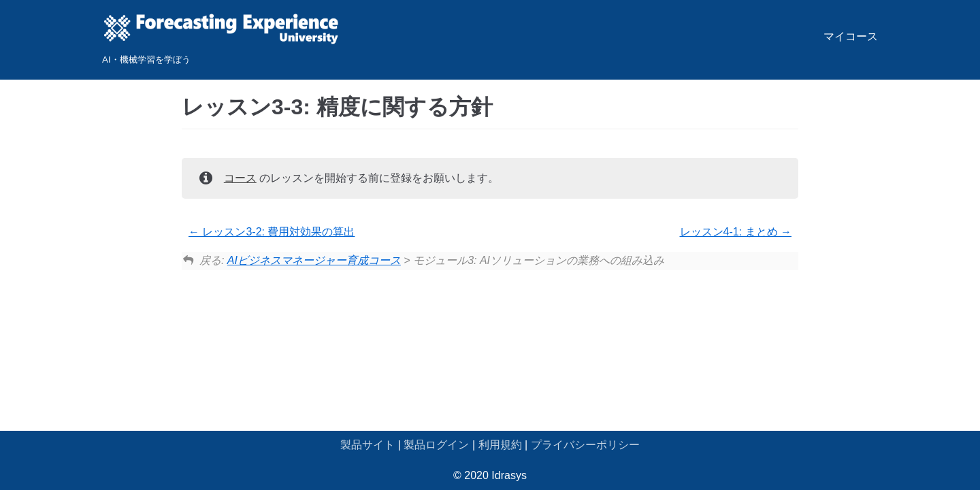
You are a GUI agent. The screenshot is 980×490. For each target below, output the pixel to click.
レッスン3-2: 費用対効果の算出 (272, 232)
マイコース (851, 36)
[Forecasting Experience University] (221, 40)
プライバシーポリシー (585, 445)
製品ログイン (436, 445)
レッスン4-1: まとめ (736, 232)
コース (240, 178)
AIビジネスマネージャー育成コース (314, 260)
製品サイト (367, 445)
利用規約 (500, 445)
